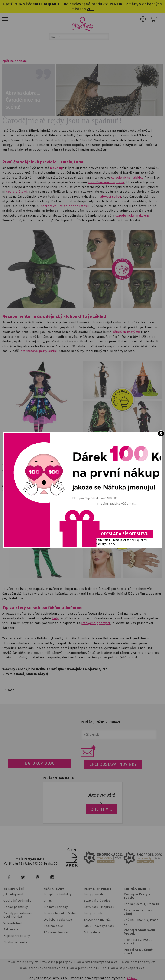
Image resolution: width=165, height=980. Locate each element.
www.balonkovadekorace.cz (43, 968)
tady (55, 618)
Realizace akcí (54, 926)
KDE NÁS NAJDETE (137, 889)
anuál (107, 920)
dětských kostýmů (126, 332)
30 (60, 4)
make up (57, 168)
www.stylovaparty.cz (128, 968)
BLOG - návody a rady (99, 926)
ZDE (90, 9)
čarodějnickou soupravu (106, 182)
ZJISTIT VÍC (102, 809)
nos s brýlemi (16, 192)
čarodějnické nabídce (127, 177)
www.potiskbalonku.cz (88, 968)
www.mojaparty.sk (57, 962)
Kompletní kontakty (57, 894)
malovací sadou (109, 196)
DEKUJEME (48, 4)
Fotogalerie (92, 932)
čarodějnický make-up (132, 215)
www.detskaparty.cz (139, 962)
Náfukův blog (40, 763)
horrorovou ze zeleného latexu (65, 206)
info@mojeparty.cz (96, 623)
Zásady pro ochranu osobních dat (18, 915)
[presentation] (124, 520)
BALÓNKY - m (93, 920)
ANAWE (132, 978)
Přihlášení (143, 19)
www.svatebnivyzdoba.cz (97, 962)
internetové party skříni (38, 351)
